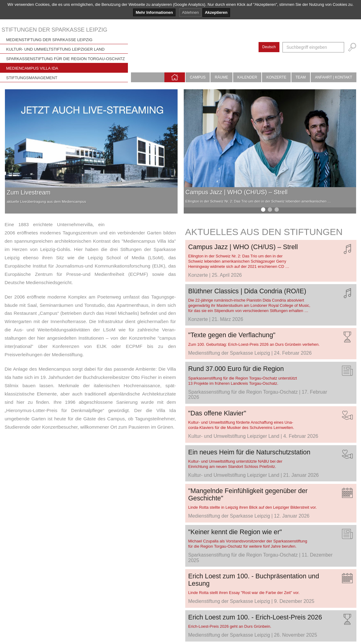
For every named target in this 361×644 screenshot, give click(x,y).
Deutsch (269, 47)
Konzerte (276, 77)
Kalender (247, 77)
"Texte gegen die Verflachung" (232, 335)
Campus (198, 77)
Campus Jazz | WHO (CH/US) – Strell (237, 192)
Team (301, 77)
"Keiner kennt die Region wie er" (235, 532)
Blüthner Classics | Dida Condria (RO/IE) (247, 291)
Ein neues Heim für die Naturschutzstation (249, 452)
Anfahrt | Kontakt (334, 77)
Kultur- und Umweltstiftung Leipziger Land (55, 49)
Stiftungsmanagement (32, 78)
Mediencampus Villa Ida (32, 68)
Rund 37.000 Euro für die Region (236, 369)
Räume (221, 77)
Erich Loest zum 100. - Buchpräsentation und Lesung (254, 580)
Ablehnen (190, 12)
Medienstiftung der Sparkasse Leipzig (49, 40)
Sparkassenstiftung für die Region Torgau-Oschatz (65, 59)
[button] (263, 210)
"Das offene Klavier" (217, 413)
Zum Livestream (29, 192)
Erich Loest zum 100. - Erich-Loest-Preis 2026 (255, 617)
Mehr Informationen (154, 12)
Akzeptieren (216, 12)
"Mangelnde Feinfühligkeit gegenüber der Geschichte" (248, 494)
